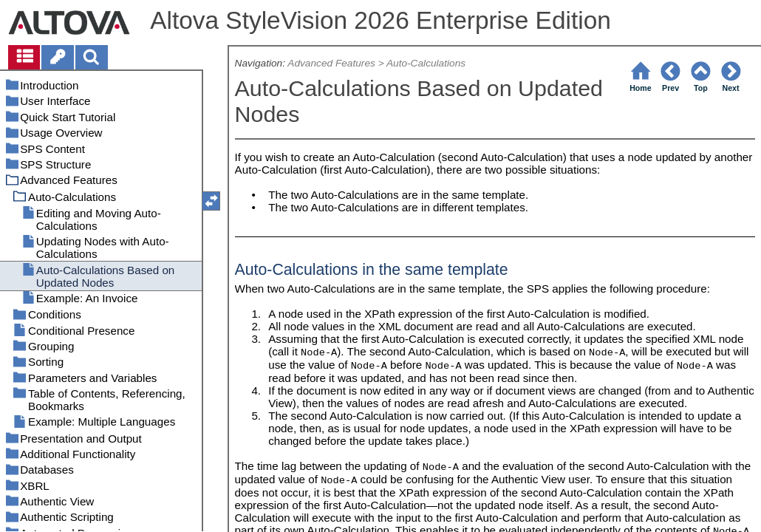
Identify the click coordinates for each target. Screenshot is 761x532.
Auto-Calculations (426, 63)
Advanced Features (331, 63)
